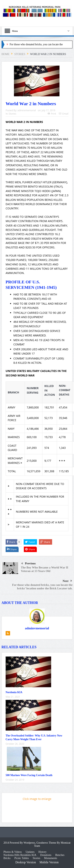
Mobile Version (49, 862)
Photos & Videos (13, 852)
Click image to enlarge (37, 799)
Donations (46, 855)
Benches (60, 855)
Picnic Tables (22, 858)
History (42, 852)
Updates (30, 852)
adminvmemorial (27, 110)
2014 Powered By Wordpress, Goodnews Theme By (32, 843)
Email (64, 114)
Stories (12, 114)
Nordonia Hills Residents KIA (20, 855)
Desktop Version (26, 862)
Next (67, 581)
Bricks (7, 858)
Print (52, 114)
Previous (29, 564)
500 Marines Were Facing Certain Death (29, 775)
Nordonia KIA (14, 692)
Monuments (51, 858)
